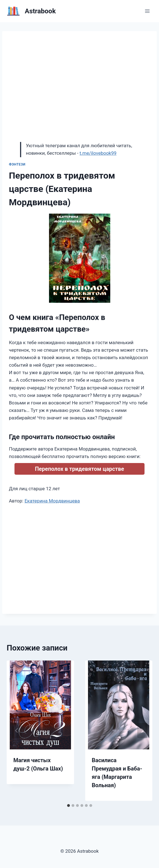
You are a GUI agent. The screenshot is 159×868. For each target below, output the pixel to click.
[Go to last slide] (17, 731)
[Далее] (142, 731)
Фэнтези (17, 164)
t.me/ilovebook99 (98, 153)
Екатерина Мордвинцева (52, 501)
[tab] (69, 806)
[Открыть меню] (147, 11)
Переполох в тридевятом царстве (79, 469)
